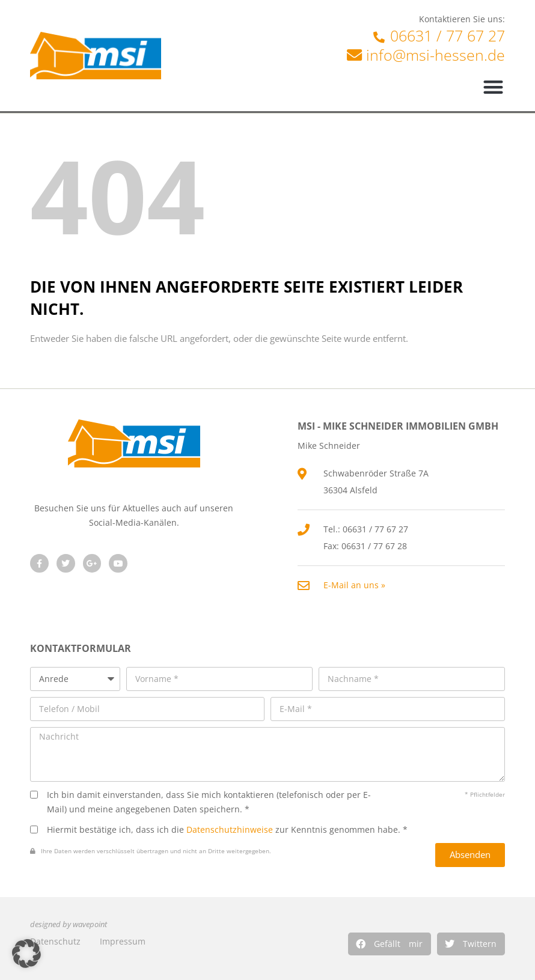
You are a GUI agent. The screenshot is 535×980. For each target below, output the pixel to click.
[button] (390, 944)
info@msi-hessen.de (436, 55)
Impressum (123, 941)
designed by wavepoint (69, 924)
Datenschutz (55, 941)
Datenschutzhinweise (230, 829)
